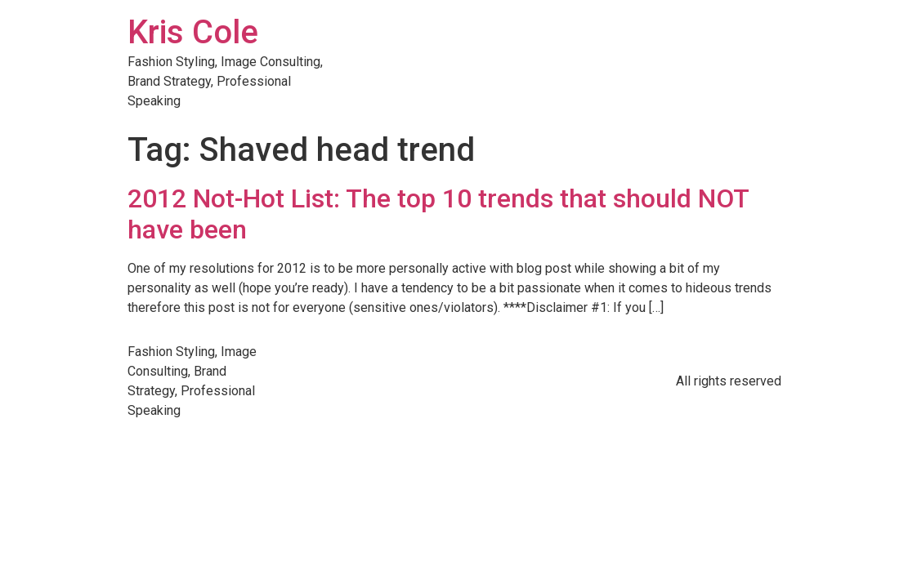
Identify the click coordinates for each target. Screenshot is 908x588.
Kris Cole (193, 32)
